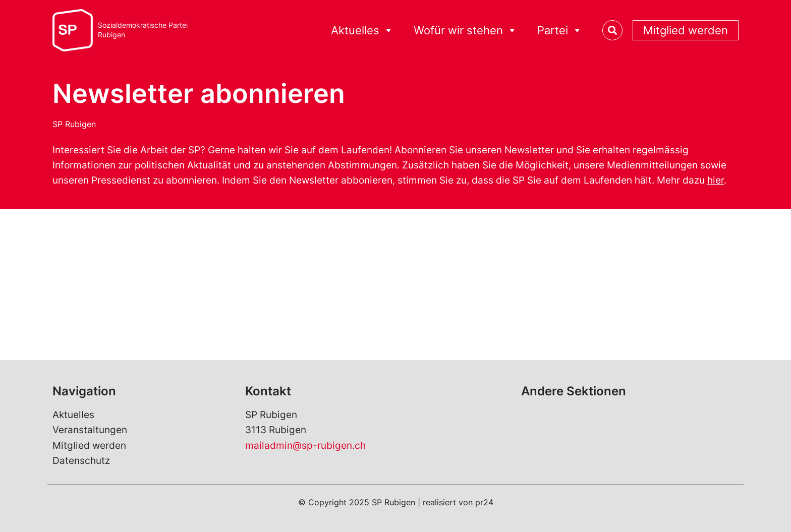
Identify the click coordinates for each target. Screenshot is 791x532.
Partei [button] (560, 31)
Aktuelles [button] (362, 31)
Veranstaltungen (90, 430)
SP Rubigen (74, 124)
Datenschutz (81, 461)
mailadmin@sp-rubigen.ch (305, 446)
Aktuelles (73, 415)
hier (716, 180)
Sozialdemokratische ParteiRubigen (143, 30)
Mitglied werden (686, 30)
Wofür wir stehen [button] (465, 31)
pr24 (484, 502)
